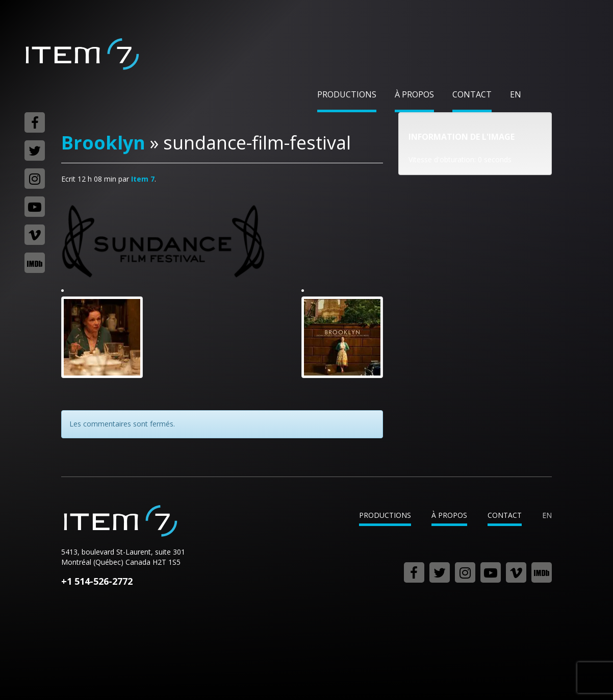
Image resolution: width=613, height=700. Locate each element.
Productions (347, 94)
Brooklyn (103, 143)
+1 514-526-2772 (97, 581)
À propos (414, 94)
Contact (472, 94)
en (516, 94)
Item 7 (82, 54)
